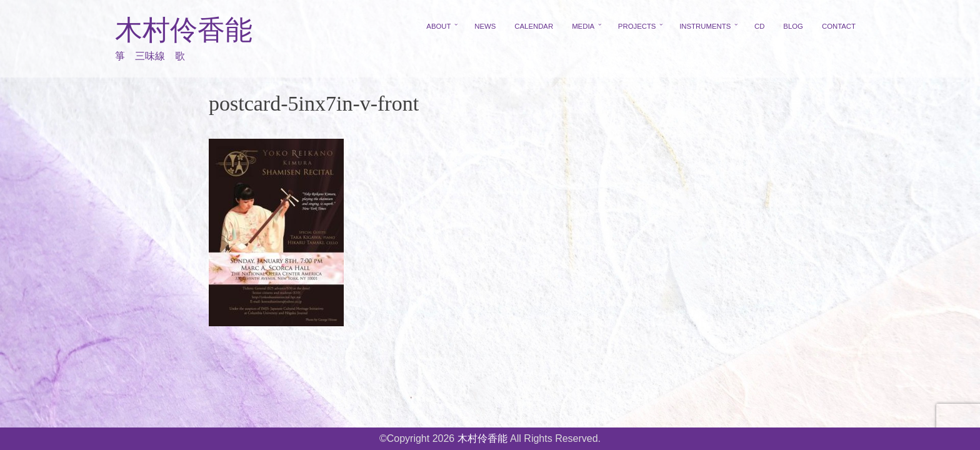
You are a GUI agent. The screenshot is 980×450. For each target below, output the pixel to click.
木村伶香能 (184, 30)
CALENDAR (534, 26)
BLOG (793, 26)
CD (759, 26)
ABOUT (438, 26)
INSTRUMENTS (705, 26)
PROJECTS (637, 26)
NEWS (485, 26)
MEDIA (583, 26)
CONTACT (839, 26)
